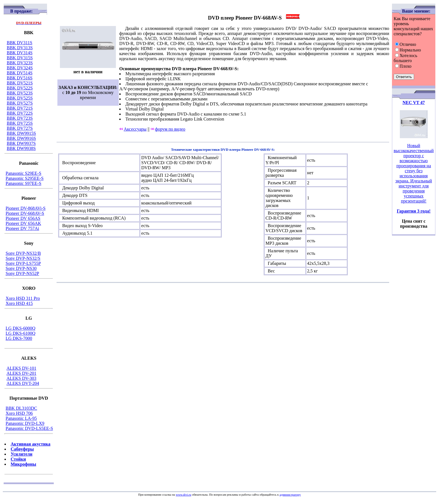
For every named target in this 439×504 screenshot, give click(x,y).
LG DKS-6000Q (20, 328)
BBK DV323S (20, 63)
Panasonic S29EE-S (24, 173)
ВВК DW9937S (21, 143)
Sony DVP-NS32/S (23, 258)
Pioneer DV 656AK (23, 223)
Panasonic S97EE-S (24, 183)
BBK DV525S (20, 98)
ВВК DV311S (19, 43)
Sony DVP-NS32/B (23, 253)
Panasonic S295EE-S (25, 178)
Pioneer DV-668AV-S (25, 213)
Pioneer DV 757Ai (22, 228)
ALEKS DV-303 (21, 378)
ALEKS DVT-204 (23, 383)
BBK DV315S (20, 58)
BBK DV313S (20, 48)
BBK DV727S (20, 128)
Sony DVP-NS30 (21, 268)
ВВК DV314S (20, 53)
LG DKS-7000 (19, 338)
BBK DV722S (20, 113)
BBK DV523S (20, 93)
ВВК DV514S (20, 73)
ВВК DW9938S (21, 148)
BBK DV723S (20, 118)
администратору (290, 494)
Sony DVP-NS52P (22, 273)
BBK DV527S (20, 103)
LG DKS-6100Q (20, 333)
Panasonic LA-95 (21, 418)
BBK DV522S (20, 88)
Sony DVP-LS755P (23, 263)
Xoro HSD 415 (19, 303)
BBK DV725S (20, 123)
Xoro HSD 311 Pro (23, 298)
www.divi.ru (184, 494)
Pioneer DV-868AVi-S (26, 208)
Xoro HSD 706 (19, 413)
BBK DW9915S (21, 133)
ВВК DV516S (20, 78)
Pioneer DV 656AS (23, 218)
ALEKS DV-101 (21, 368)
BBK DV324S (20, 68)
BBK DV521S (20, 83)
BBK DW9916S (21, 138)
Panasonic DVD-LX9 (25, 423)
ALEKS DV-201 (21, 373)
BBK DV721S (20, 108)
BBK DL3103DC (21, 408)
